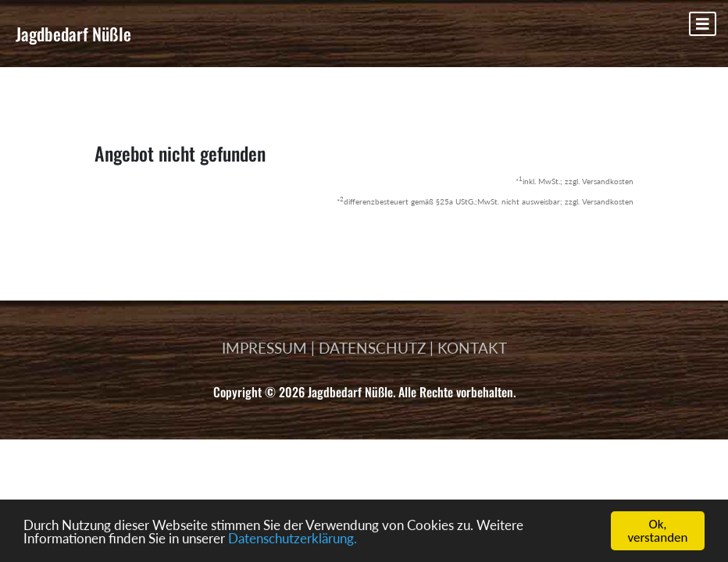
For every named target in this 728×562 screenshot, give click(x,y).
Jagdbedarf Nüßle (73, 34)
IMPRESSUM (264, 348)
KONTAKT (472, 348)
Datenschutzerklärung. (293, 538)
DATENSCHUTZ (372, 348)
